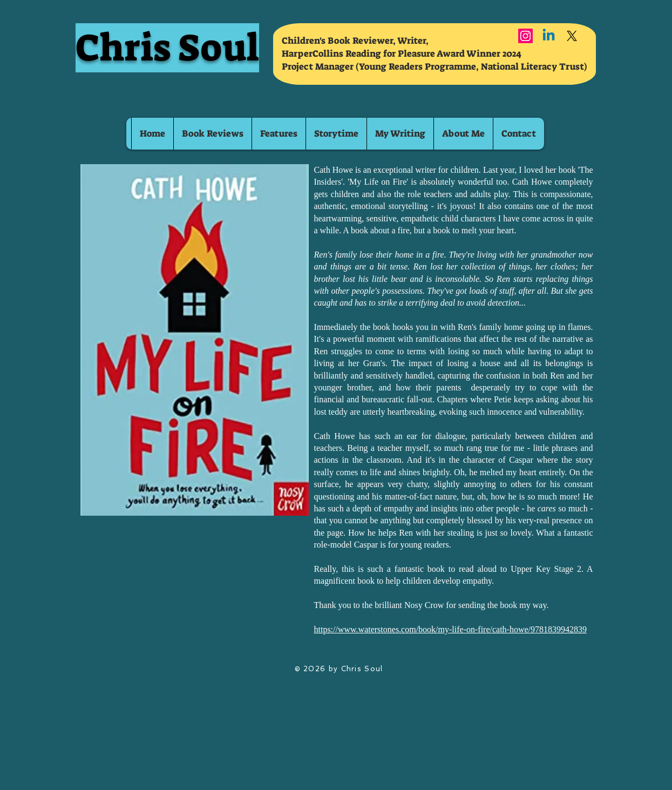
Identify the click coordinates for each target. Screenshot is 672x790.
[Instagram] (525, 36)
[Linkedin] (549, 36)
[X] (572, 36)
